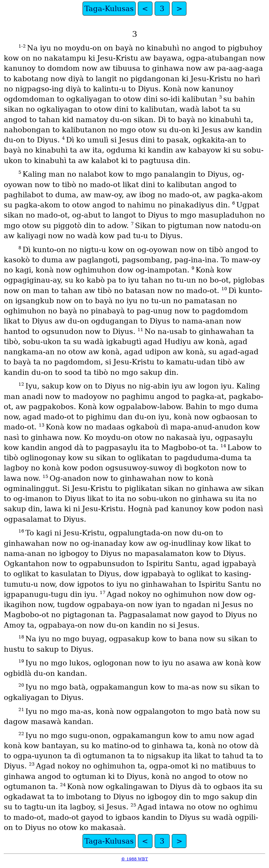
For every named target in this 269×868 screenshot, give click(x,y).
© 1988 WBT (134, 859)
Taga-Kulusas (109, 9)
